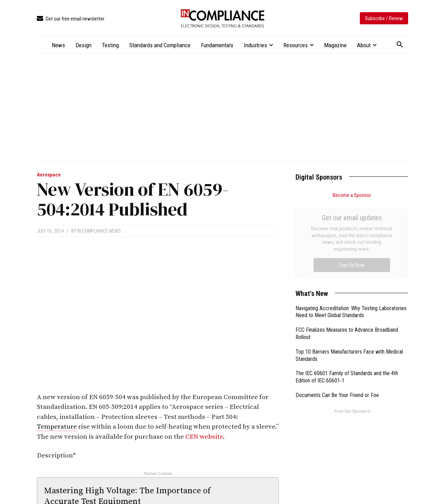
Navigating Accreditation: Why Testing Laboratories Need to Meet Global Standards (351, 234)
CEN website (204, 437)
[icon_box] (71, 19)
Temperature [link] (57, 427)
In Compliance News (99, 231)
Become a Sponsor (352, 195)
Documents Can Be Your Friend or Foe (337, 317)
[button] (400, 45)
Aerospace (49, 175)
